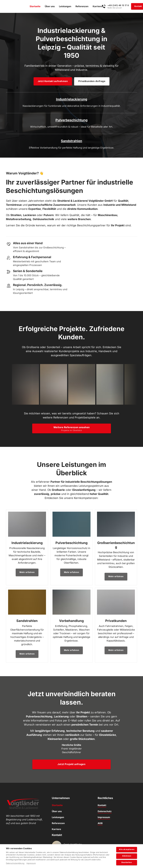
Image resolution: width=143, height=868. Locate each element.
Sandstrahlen (117, 101)
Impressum (31, 863)
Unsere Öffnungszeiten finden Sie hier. (71, 843)
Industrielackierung (26, 101)
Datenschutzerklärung (15, 863)
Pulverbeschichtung (71, 101)
